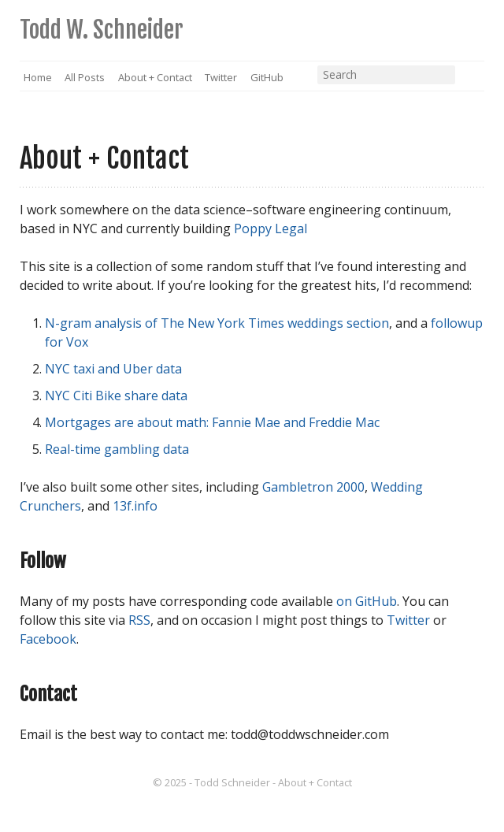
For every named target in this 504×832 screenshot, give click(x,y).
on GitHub (367, 601)
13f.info (135, 506)
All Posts (85, 77)
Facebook (48, 639)
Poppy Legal (271, 228)
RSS (472, 78)
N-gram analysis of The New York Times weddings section (217, 323)
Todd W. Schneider (102, 30)
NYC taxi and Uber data (113, 369)
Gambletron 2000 (313, 487)
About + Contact (155, 77)
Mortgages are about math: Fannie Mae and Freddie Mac (212, 422)
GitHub (267, 77)
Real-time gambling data (117, 449)
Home (38, 77)
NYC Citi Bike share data (116, 396)
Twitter (221, 77)
